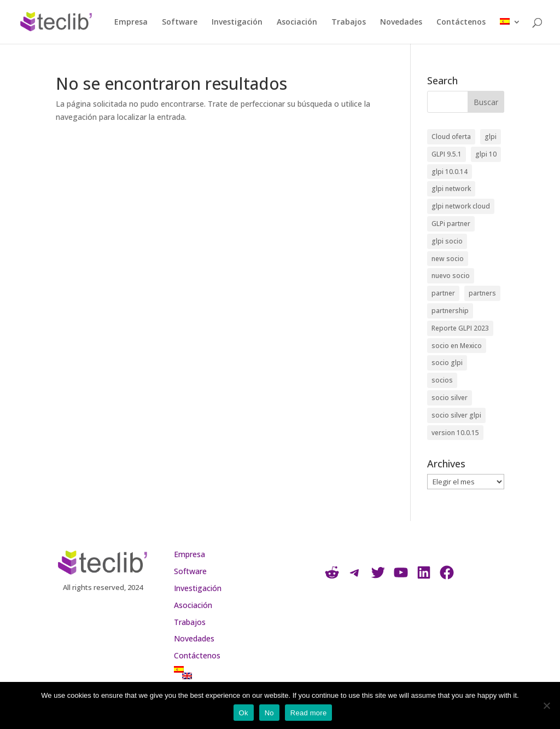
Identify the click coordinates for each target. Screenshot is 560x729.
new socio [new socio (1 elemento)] (448, 259)
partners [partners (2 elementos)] (482, 293)
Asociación (297, 22)
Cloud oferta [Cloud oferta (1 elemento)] (451, 137)
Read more (309, 713)
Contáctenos (461, 22)
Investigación (237, 22)
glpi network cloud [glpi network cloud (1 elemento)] (461, 206)
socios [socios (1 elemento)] (442, 380)
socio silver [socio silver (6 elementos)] (450, 398)
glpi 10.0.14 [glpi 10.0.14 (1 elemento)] (450, 172)
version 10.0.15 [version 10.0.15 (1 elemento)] (455, 433)
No (269, 713)
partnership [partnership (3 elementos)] (450, 311)
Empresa (131, 22)
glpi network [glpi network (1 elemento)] (451, 189)
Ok (244, 713)
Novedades (401, 22)
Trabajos (349, 22)
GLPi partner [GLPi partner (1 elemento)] (451, 224)
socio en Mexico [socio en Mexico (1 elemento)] (457, 346)
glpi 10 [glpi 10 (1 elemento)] (486, 154)
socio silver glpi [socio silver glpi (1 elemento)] (456, 415)
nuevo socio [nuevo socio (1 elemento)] (451, 276)
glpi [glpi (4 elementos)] (491, 137)
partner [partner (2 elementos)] (443, 293)
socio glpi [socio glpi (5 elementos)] (447, 363)
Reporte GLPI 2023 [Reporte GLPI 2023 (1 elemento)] (460, 328)
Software (180, 22)
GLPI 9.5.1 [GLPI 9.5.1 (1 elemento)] (447, 154)
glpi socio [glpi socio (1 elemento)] (447, 241)
